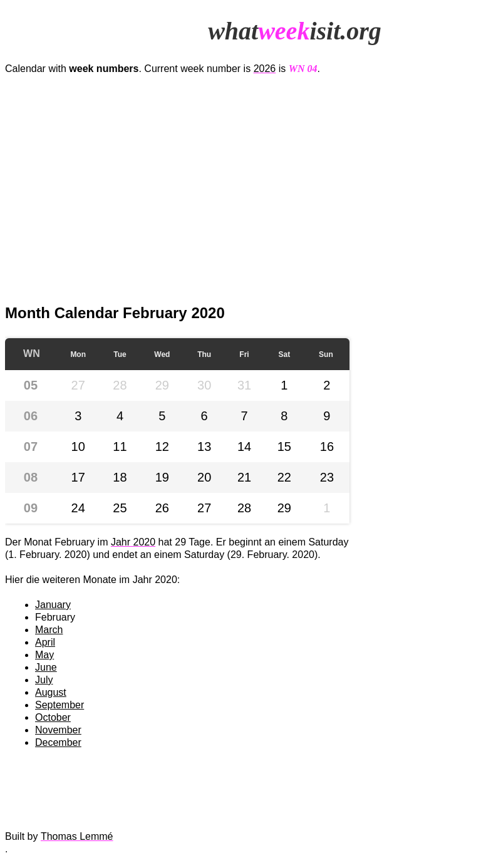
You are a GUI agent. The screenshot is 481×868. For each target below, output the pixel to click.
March (49, 630)
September (59, 705)
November (58, 730)
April (45, 642)
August (51, 692)
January (53, 605)
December (58, 742)
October (53, 717)
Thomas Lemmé (77, 836)
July (44, 680)
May (44, 655)
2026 (265, 69)
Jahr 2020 (133, 542)
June (46, 667)
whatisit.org (295, 31)
